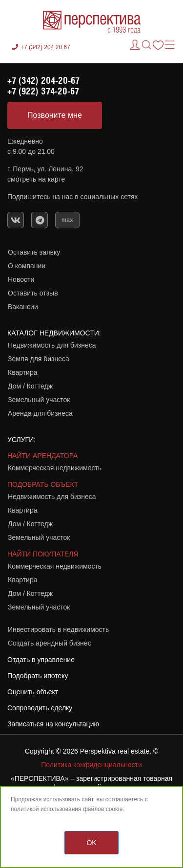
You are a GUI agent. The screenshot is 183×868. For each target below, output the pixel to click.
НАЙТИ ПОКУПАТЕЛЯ (43, 554)
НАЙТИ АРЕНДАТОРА (42, 456)
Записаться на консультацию (53, 724)
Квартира (23, 372)
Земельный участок (39, 400)
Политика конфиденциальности (91, 765)
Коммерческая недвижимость (55, 468)
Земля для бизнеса (39, 359)
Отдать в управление (41, 660)
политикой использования (46, 809)
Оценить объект (33, 692)
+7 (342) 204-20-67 (43, 80)
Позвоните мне (55, 115)
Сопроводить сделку (40, 708)
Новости (21, 279)
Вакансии (23, 307)
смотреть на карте (36, 179)
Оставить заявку (34, 252)
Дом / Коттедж (30, 386)
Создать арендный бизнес (50, 643)
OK (91, 843)
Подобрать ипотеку (38, 676)
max (67, 220)
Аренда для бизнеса (40, 413)
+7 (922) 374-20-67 (43, 91)
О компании (27, 266)
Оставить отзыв (33, 293)
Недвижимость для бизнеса (52, 345)
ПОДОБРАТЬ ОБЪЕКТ (43, 484)
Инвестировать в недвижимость (58, 629)
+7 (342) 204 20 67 (45, 47)
